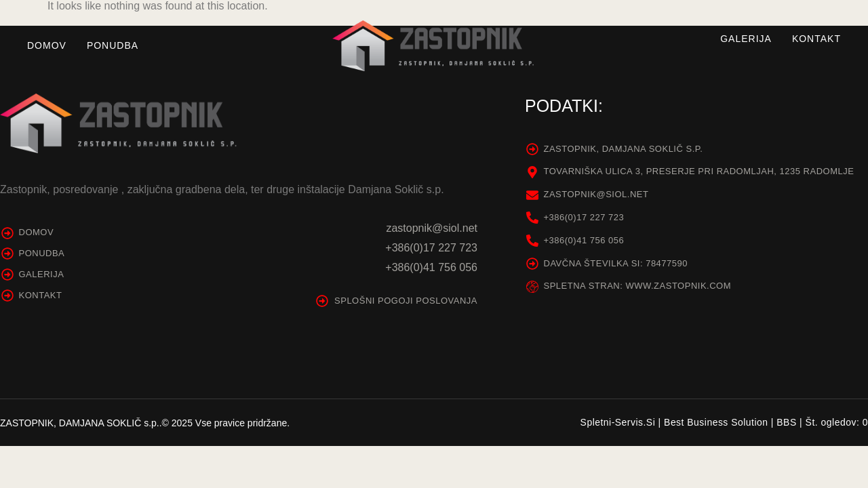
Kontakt (816, 39)
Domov (47, 45)
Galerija (746, 39)
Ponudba (113, 45)
